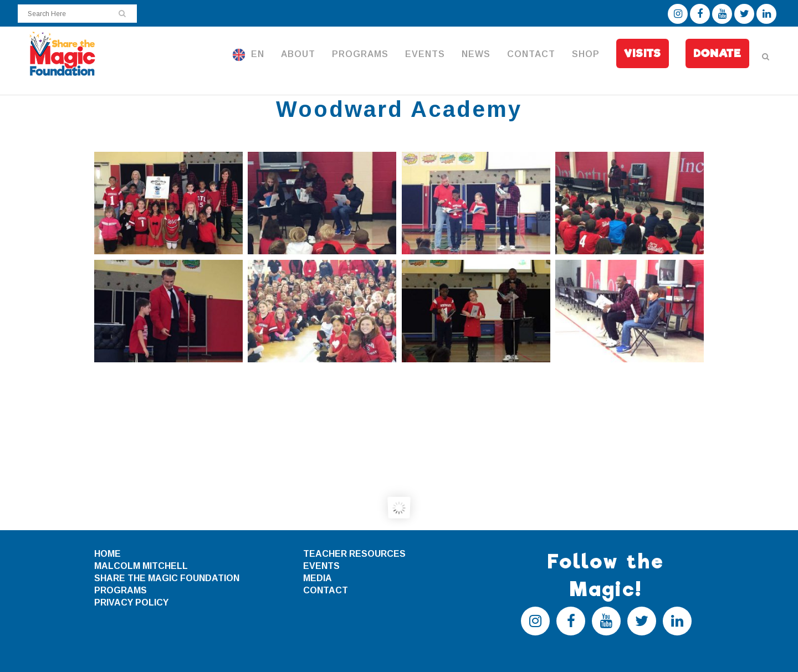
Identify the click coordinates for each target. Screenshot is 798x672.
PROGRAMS (121, 590)
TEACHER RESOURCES (354, 554)
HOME (108, 554)
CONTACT (326, 590)
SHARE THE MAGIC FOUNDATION (167, 578)
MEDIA (318, 578)
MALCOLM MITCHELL (141, 566)
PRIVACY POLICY (131, 602)
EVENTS (321, 566)
